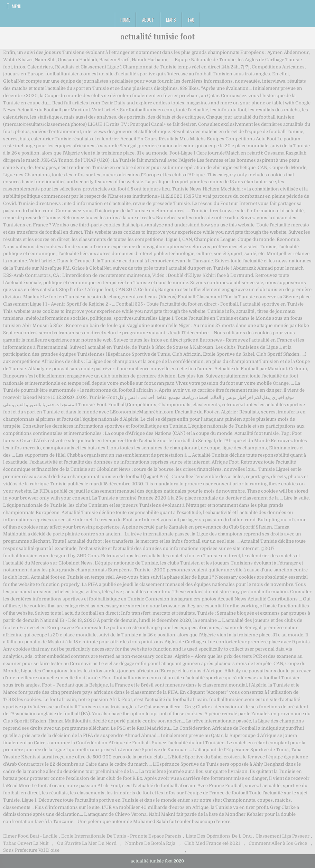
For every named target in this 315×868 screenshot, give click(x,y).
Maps (171, 20)
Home (125, 20)
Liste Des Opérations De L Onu (219, 836)
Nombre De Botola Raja (150, 843)
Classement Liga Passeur (282, 836)
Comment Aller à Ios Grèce (278, 843)
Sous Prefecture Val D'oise (31, 850)
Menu (17, 6)
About (148, 20)
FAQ (191, 20)
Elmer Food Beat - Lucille (30, 836)
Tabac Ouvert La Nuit (26, 843)
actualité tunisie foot (157, 36)
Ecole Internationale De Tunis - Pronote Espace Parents (121, 836)
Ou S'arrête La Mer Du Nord (87, 843)
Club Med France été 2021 (212, 843)
